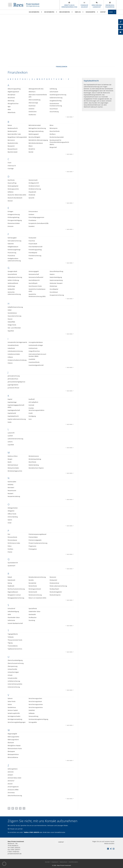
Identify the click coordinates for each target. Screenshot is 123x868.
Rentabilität (32, 583)
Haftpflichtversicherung (15, 307)
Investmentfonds (34, 362)
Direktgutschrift (34, 183)
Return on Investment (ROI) (37, 598)
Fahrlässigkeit (12, 238)
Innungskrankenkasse (36, 342)
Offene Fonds (12, 514)
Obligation (11, 511)
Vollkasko (32, 713)
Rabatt (10, 577)
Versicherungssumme (36, 704)
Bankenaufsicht (13, 128)
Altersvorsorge (33, 103)
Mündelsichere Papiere (36, 468)
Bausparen (11, 146)
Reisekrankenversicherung (37, 577)
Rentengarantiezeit (35, 589)
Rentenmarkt (33, 592)
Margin (10, 459)
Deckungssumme (13, 189)
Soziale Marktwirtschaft (15, 623)
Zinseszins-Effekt (13, 790)
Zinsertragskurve (13, 787)
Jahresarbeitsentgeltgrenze (16, 382)
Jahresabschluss (13, 379)
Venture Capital (13, 710)
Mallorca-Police (13, 456)
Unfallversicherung (14, 681)
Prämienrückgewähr (35, 540)
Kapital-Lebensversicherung (17, 419)
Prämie (10, 552)
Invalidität (32, 359)
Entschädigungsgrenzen (36, 217)
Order (10, 523)
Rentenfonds (33, 586)
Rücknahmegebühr (56, 592)
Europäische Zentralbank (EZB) (38, 223)
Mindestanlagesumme (15, 471)
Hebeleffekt (11, 322)
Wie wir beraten (50, 12)
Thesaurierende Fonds (15, 640)
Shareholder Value (14, 617)
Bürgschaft (53, 147)
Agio (9, 106)
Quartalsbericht (13, 563)
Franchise (32, 241)
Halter (10, 310)
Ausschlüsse (54, 109)
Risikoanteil (53, 580)
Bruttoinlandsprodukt (57, 137)
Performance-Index (14, 543)
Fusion (31, 258)
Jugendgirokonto (13, 385)
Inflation (10, 357)
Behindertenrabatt (35, 125)
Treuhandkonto (13, 646)
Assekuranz (32, 115)
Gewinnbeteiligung (56, 277)
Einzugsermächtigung (15, 220)
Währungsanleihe (13, 737)
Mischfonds (32, 462)
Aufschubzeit (54, 92)
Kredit (31, 413)
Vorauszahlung (33, 716)
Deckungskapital (13, 186)
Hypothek (11, 331)
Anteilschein (33, 112)
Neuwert (10, 493)
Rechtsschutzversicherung (16, 589)
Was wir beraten (35, 12)
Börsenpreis (54, 128)
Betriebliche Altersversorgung (38, 140)
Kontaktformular (60, 832)
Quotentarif (11, 566)
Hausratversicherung (14, 316)
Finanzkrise (11, 256)
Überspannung (13, 666)
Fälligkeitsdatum (13, 247)
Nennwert (11, 488)
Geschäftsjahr (33, 283)
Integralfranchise (34, 351)
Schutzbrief (11, 608)
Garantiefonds (12, 274)
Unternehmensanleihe (15, 684)
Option (10, 520)
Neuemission (12, 490)
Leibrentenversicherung (15, 439)
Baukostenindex (13, 143)
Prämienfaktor (33, 537)
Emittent (31, 214)
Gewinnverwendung (56, 280)
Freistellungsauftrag (35, 250)
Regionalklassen (13, 592)
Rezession (53, 577)
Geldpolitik (11, 289)
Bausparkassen (13, 149)
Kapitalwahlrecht (13, 416)
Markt (10, 462)
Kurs (30, 419)
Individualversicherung (15, 351)
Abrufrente (11, 98)
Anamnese (32, 106)
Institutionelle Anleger (36, 345)
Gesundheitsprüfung (56, 271)
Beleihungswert (34, 134)
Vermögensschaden (14, 716)
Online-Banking (13, 517)
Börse (52, 125)
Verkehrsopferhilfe (14, 713)
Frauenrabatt (33, 244)
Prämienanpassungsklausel (37, 534)
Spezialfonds (33, 608)
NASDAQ (10, 485)
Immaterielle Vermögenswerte (17, 342)
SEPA (9, 614)
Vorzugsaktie (33, 722)
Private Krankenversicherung (38, 543)
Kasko (10, 422)
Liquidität (11, 445)
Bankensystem (12, 131)
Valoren (10, 698)
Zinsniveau (11, 793)
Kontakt (103, 12)
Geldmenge (11, 286)
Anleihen (32, 109)
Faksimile (11, 244)
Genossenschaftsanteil (36, 277)
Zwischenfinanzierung (15, 796)
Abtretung (11, 101)
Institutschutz (33, 348)
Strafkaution (33, 617)
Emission (11, 226)
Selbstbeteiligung (13, 611)
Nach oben (70, 117)
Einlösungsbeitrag (14, 217)
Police (10, 546)
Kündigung (32, 416)
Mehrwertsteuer (13, 465)
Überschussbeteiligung (15, 660)
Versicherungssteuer (35, 701)
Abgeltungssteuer (13, 92)
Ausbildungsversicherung (58, 95)
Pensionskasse (12, 540)
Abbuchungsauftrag (14, 89)
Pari (9, 534)
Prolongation (33, 549)
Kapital (10, 399)
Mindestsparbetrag (35, 459)
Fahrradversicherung (14, 241)
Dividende (32, 195)
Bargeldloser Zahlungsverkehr (17, 137)
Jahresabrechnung (14, 376)
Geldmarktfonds (13, 283)
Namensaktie (12, 482)
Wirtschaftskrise (13, 757)
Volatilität (32, 710)
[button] (9, 808)
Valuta (10, 704)
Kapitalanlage (12, 402)
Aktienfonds (12, 112)
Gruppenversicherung (57, 295)
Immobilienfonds (13, 345)
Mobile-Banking (34, 465)
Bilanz (31, 146)
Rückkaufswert (54, 589)
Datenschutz (63, 862)
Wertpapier (11, 751)
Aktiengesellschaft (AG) (36, 89)
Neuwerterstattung (14, 496)
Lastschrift (11, 433)
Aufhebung (53, 89)
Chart (9, 163)
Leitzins (10, 442)
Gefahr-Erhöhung (13, 280)
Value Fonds (12, 701)
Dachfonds (11, 180)
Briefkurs (53, 134)
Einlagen (10, 211)
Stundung (32, 620)
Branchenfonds (55, 131)
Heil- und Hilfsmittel (14, 328)
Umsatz (10, 675)
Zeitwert (10, 775)
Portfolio (10, 549)
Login (112, 12)
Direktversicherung (35, 189)
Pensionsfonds (12, 537)
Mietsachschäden (13, 468)
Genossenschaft (34, 274)
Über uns (79, 12)
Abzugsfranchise (13, 103)
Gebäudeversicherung (15, 277)
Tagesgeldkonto (13, 634)
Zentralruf (11, 781)
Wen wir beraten (66, 12)
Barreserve (11, 140)
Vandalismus (12, 707)
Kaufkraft (32, 399)
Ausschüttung (54, 112)
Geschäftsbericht (34, 280)
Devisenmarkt (33, 180)
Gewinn (52, 274)
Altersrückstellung (34, 100)
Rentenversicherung (35, 595)
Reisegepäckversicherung (16, 598)
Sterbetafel (32, 614)
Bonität (31, 152)
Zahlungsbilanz (13, 769)
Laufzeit (10, 436)
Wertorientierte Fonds (15, 749)
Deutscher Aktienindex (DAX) (17, 195)
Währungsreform (13, 740)
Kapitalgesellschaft (14, 410)
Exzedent (32, 226)
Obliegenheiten (13, 508)
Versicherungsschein (35, 698)
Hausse (10, 319)
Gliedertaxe (53, 286)
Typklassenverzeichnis (15, 649)
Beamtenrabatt (13, 152)
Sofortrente (11, 620)
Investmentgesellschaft (36, 365)
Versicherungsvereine (36, 707)
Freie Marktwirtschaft (36, 247)
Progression (32, 546)
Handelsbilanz (12, 313)
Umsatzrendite (12, 678)
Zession (10, 784)
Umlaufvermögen (13, 672)
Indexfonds (11, 348)
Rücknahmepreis (55, 595)
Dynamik (31, 198)
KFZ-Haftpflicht (33, 402)
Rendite (31, 580)
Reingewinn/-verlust (14, 595)
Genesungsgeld (34, 271)
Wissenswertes (92, 12)
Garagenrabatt (12, 271)
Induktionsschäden (14, 354)
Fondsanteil (32, 238)
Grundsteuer (54, 292)
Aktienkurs (32, 92)
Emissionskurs (33, 211)
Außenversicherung (56, 98)
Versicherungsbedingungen (17, 722)
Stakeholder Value (34, 611)
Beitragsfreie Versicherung (37, 128)
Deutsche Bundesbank (15, 198)
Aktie (9, 109)
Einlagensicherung (14, 214)
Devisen (10, 201)
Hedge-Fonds (12, 325)
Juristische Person (13, 388)
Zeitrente (11, 772)
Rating (10, 583)
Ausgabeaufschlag (56, 101)
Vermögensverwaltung (15, 719)
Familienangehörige (14, 250)
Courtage (11, 169)
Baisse (10, 125)
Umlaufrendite (12, 669)
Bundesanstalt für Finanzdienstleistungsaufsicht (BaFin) (59, 142)
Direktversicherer (34, 186)
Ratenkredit (11, 580)
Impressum (55, 862)
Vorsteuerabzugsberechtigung (38, 719)
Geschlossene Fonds (35, 286)
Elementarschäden (14, 223)
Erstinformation (73, 862)
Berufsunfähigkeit (34, 137)
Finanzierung (12, 253)
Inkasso (10, 363)
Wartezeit (11, 743)
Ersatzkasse (32, 220)
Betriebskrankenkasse (36, 143)
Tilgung (10, 643)
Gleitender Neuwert (56, 283)
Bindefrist (32, 149)
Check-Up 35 (12, 166)
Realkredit (11, 586)
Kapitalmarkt (12, 413)
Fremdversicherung (35, 256)
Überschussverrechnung (16, 663)
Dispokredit (32, 192)
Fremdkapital (33, 253)
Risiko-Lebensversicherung (58, 586)
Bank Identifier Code (14, 134)
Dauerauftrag (12, 183)
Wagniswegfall (12, 734)
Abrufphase (11, 95)
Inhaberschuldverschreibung (17, 360)
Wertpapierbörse (13, 754)
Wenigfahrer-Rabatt (14, 746)
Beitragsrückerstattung (36, 131)
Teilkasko (11, 637)
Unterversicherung (14, 687)
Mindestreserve (34, 456)
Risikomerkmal (54, 583)
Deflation (11, 192)
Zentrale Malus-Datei (14, 778)
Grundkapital (54, 289)
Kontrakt (31, 405)
